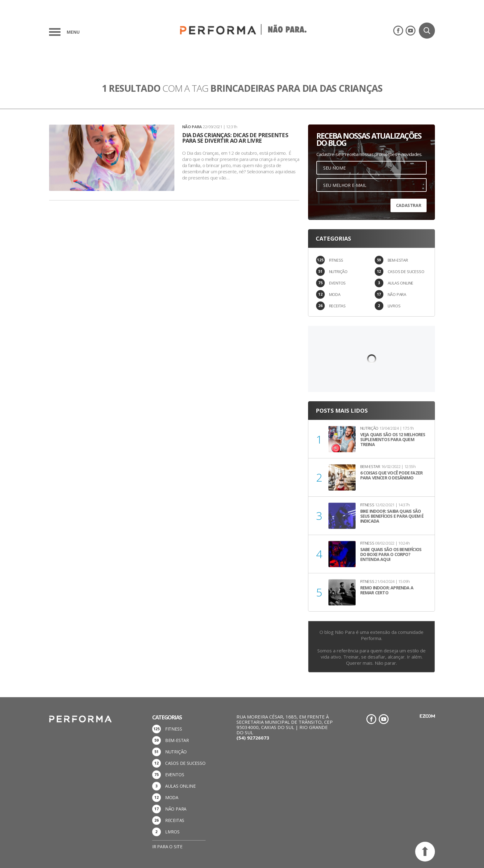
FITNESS (336, 260)
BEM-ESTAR (398, 260)
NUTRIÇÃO (338, 272)
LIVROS (394, 306)
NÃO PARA (397, 294)
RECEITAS (337, 306)
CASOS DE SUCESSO (406, 272)
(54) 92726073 (253, 738)
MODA (335, 294)
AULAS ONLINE (401, 283)
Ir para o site (167, 847)
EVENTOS (338, 283)
